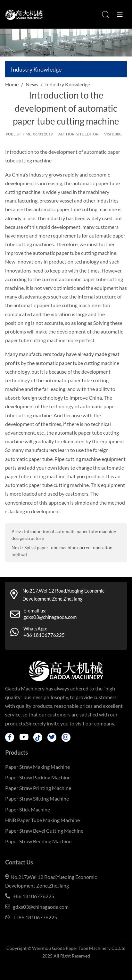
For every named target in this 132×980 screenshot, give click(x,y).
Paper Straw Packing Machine (38, 777)
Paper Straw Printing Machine (38, 788)
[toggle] (120, 14)
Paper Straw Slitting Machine (37, 798)
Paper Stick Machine (28, 809)
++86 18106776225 (35, 917)
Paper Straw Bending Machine (38, 841)
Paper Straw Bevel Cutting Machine (44, 831)
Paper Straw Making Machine (37, 767)
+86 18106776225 (44, 635)
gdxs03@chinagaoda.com (50, 617)
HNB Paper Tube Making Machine (42, 820)
